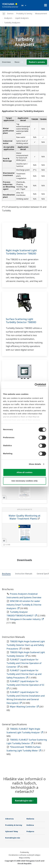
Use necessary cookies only (24, 481)
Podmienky (25, 852)
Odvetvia (9, 819)
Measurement (41, 14)
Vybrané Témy (12, 831)
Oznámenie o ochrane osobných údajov (24, 855)
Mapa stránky (25, 858)
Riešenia (30, 819)
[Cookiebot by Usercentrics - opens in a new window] (35, 385)
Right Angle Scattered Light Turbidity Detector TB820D (21, 252)
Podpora (30, 831)
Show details (35, 464)
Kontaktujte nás (24, 801)
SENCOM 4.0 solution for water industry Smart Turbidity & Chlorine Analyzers (24, 605)
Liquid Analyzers (22, 18)
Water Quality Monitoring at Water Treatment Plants (24, 517)
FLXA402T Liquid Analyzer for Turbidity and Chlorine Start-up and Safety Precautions (24, 674)
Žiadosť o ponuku (37, 62)
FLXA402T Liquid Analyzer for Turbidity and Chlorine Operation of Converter (24, 663)
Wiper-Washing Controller (24, 707)
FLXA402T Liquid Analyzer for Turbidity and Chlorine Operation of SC (26, 685)
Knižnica (30, 825)
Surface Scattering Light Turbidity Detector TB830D (21, 321)
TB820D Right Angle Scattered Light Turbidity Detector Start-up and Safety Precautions (26, 645)
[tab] (6, 574)
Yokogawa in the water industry (27, 619)
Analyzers (8, 18)
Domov (10, 14)
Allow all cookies (24, 472)
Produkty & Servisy (24, 14)
